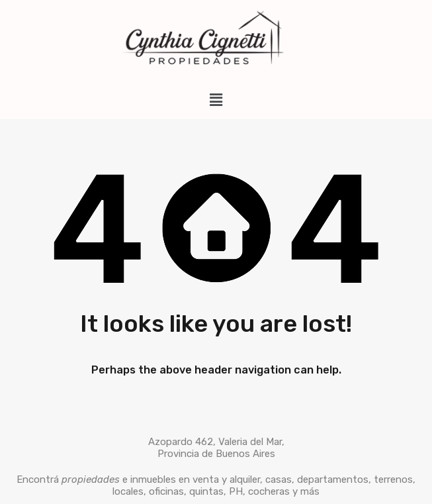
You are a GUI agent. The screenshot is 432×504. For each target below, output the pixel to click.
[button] (216, 100)
